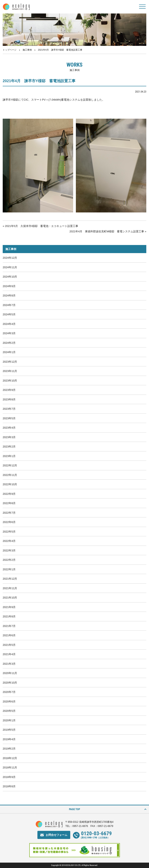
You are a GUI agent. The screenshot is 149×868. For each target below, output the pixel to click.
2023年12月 (10, 362)
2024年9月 (9, 286)
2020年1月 (9, 720)
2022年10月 (10, 484)
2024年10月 (10, 277)
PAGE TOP (74, 809)
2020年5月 (9, 711)
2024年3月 (9, 333)
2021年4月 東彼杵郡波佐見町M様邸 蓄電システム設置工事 (107, 231)
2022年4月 (9, 541)
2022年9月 (9, 494)
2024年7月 (9, 305)
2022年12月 (10, 465)
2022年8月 (9, 503)
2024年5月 (9, 314)
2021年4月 (9, 654)
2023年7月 (9, 409)
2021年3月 (9, 664)
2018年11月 (10, 767)
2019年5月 (9, 730)
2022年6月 (9, 522)
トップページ (10, 50)
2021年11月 (10, 588)
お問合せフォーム (57, 835)
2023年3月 (9, 437)
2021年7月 (9, 626)
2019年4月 (9, 739)
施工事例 (27, 50)
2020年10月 (10, 683)
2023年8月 (9, 399)
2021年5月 (9, 645)
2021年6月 (9, 635)
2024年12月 (10, 258)
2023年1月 (9, 456)
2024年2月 (9, 343)
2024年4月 (9, 324)
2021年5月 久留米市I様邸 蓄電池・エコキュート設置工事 (42, 226)
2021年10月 (10, 598)
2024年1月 (9, 352)
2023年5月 (9, 418)
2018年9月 (9, 777)
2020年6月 (9, 702)
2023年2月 (9, 447)
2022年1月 (9, 569)
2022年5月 (9, 532)
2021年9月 (9, 607)
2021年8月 (9, 616)
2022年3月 (9, 550)
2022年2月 (9, 560)
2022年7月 (9, 513)
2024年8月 (9, 296)
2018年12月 (10, 758)
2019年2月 (9, 749)
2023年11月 (10, 371)
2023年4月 (9, 428)
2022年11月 (10, 475)
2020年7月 (9, 692)
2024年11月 (10, 267)
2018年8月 (9, 786)
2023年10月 (10, 381)
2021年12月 (10, 579)
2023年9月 (9, 390)
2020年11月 (10, 673)
